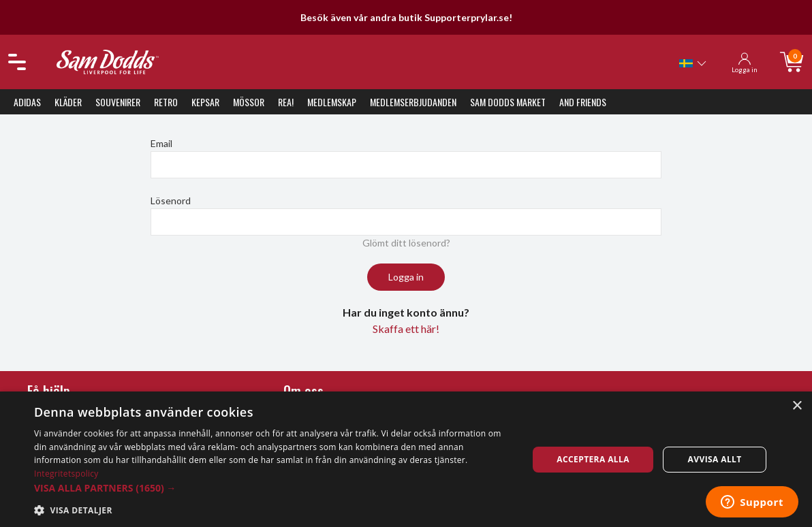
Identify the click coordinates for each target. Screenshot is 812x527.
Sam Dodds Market (508, 102)
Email (161, 143)
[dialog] (406, 459)
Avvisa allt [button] (715, 459)
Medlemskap (332, 102)
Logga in (406, 277)
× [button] (797, 406)
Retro (166, 102)
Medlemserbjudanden (413, 102)
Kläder (68, 102)
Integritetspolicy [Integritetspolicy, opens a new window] (66, 474)
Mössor (249, 102)
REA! (286, 102)
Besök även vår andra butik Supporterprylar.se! (406, 17)
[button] (274, 488)
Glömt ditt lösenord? (406, 243)
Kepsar (205, 102)
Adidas (27, 102)
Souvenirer (118, 102)
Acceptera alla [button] (593, 459)
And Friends (583, 102)
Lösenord (171, 201)
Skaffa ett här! (406, 329)
